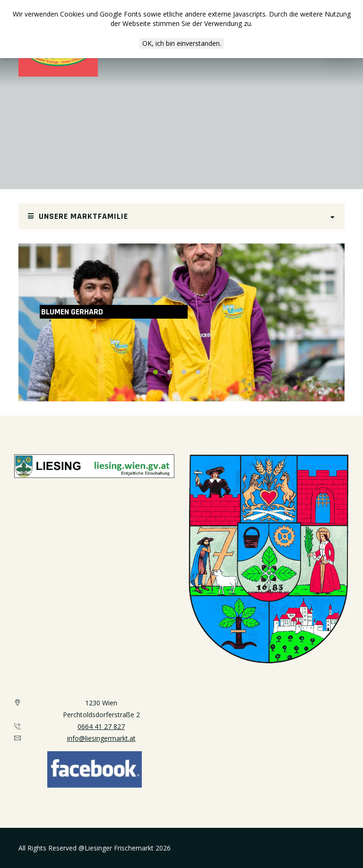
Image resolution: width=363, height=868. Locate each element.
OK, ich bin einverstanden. (182, 43)
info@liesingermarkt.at (101, 738)
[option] (181, 322)
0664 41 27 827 (101, 726)
